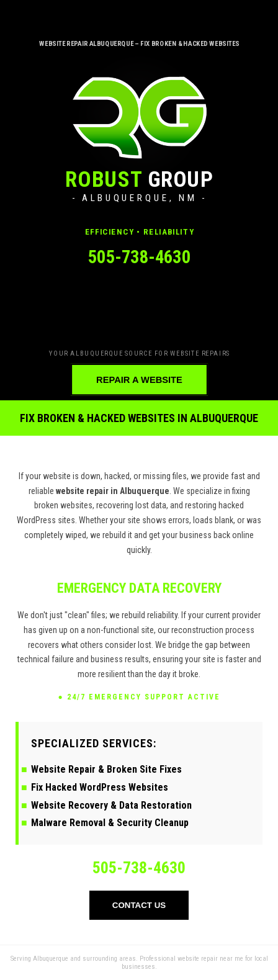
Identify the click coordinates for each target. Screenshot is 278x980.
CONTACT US (139, 905)
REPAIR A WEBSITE (139, 380)
